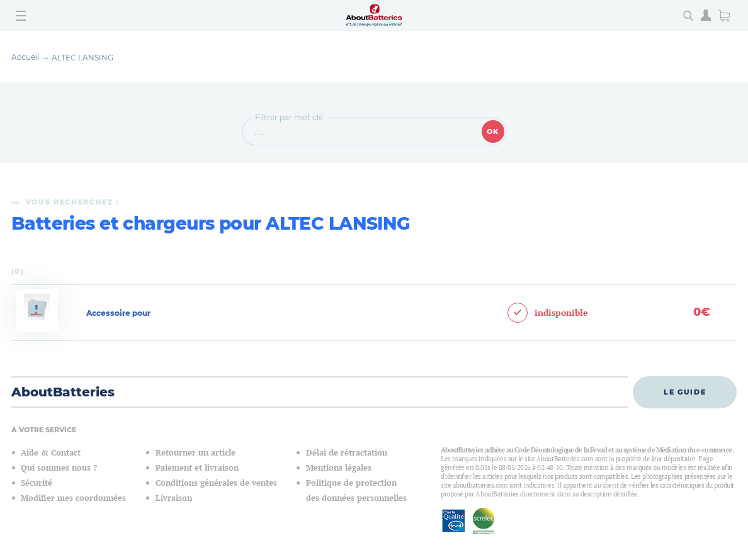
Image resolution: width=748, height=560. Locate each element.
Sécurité (37, 483)
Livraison (174, 498)
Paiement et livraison (197, 468)
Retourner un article (195, 453)
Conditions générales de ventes (216, 483)
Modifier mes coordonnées (73, 498)
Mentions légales (339, 468)
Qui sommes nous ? (59, 468)
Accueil (25, 57)
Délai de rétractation (347, 453)
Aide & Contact (51, 453)
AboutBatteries (63, 392)
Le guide (685, 392)
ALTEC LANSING (82, 58)
